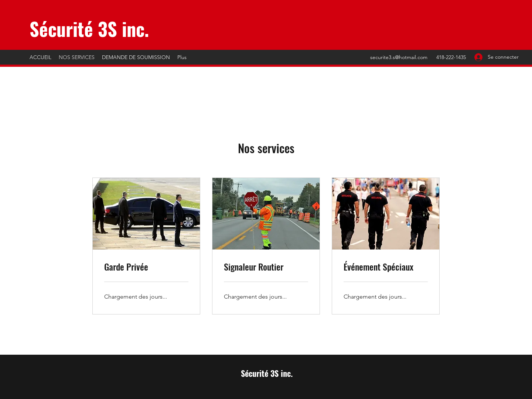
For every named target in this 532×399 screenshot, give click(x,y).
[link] (146, 267)
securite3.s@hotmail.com (399, 57)
